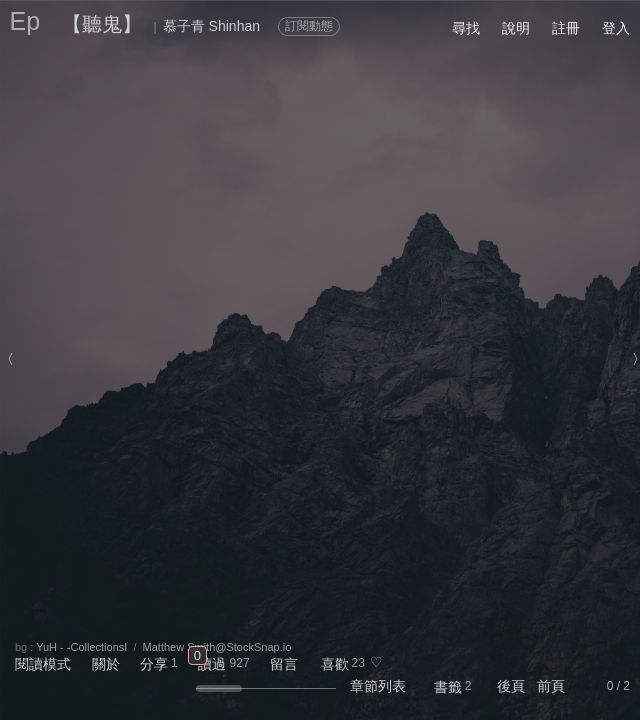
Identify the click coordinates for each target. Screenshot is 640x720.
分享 (154, 664)
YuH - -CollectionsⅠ (81, 647)
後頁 (511, 686)
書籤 (448, 687)
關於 (106, 664)
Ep (25, 21)
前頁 (551, 686)
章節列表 (378, 686)
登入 (616, 28)
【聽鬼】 (102, 24)
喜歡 (335, 664)
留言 (284, 664)
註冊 (566, 28)
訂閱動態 (309, 26)
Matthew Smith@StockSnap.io (217, 647)
